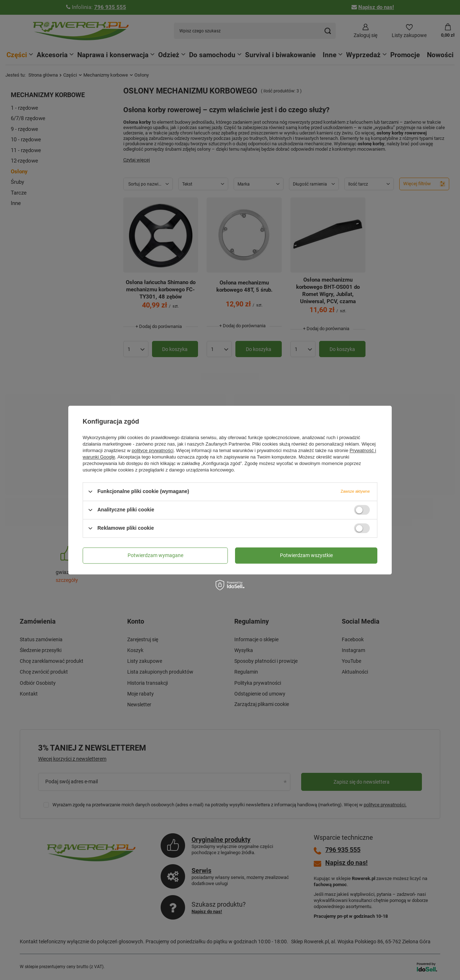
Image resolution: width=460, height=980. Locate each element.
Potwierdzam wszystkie (306, 555)
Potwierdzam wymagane (155, 555)
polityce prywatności (153, 450)
